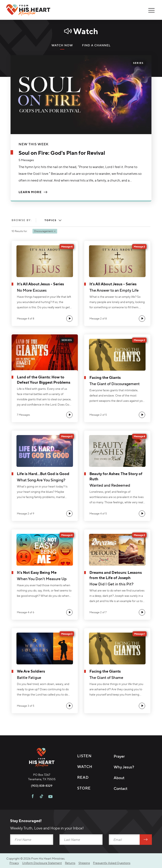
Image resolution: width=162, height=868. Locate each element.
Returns (70, 863)
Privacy (14, 863)
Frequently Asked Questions (112, 863)
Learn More (30, 192)
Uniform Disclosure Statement (42, 863)
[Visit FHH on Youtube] (50, 797)
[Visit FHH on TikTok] (41, 797)
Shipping (84, 863)
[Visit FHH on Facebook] (33, 797)
